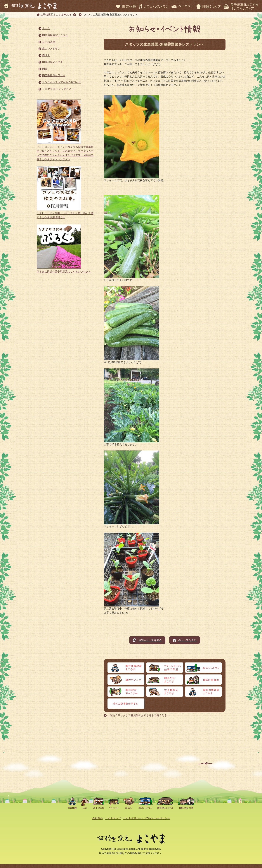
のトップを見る (187, 640)
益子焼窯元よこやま (165, 692)
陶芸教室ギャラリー (54, 75)
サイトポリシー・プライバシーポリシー (147, 818)
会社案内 (98, 818)
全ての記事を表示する (126, 704)
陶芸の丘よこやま (53, 62)
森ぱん (46, 55)
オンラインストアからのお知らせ (62, 82)
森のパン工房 (126, 680)
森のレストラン (51, 49)
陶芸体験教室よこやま (55, 35)
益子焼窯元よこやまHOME (56, 15)
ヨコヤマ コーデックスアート (59, 89)
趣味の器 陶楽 (203, 680)
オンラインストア (203, 692)
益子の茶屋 (49, 42)
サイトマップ (113, 818)
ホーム (46, 28)
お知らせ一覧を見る (150, 640)
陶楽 (45, 69)
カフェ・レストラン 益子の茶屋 (165, 668)
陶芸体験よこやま (126, 668)
